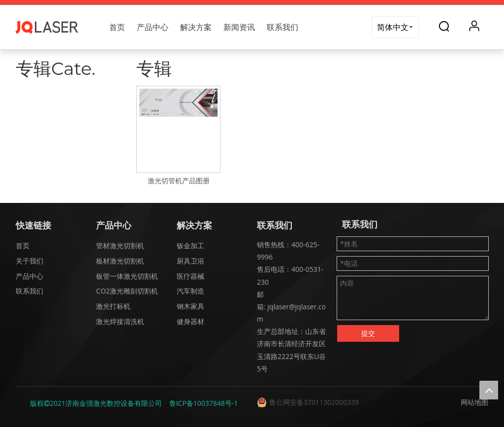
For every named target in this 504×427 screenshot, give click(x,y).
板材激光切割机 (120, 261)
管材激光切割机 (120, 246)
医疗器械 (190, 276)
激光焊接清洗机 (120, 321)
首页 (117, 27)
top (489, 390)
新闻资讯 (239, 27)
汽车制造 (190, 291)
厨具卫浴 (190, 261)
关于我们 (30, 261)
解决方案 (196, 27)
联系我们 (283, 27)
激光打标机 (113, 306)
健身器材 (190, 321)
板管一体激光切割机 (127, 276)
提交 (368, 333)
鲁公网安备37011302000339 (314, 402)
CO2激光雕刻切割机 (127, 291)
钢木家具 (190, 306)
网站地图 (474, 402)
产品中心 (153, 27)
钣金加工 (190, 246)
